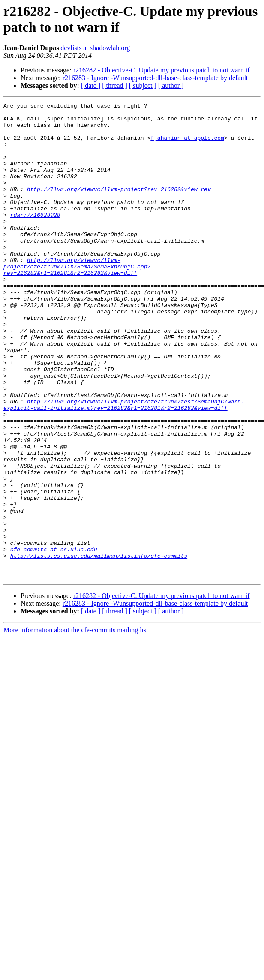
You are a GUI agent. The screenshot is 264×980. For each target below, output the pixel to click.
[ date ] (91, 86)
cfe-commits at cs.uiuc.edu (54, 639)
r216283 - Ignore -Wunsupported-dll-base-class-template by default (155, 78)
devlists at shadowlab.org (95, 48)
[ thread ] (115, 86)
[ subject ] (143, 86)
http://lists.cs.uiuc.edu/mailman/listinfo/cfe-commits (99, 647)
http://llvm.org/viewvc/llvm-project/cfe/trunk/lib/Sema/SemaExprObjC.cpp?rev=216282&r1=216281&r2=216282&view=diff (77, 300)
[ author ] (171, 86)
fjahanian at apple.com (187, 145)
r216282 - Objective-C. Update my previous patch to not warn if (162, 70)
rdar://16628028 (35, 238)
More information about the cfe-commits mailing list (76, 725)
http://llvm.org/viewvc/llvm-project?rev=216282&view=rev (119, 207)
